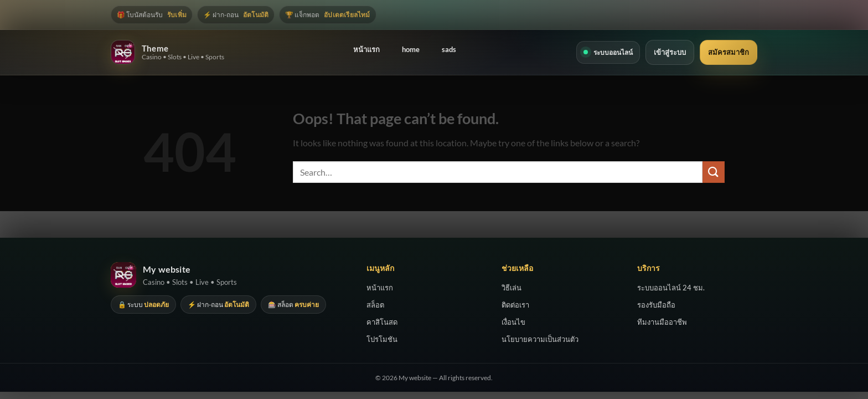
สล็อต (375, 305)
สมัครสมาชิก (728, 52)
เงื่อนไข (513, 322)
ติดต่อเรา (515, 305)
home (411, 49)
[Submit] (714, 172)
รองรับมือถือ (656, 305)
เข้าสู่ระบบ (670, 52)
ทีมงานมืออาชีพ (662, 322)
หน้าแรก (366, 49)
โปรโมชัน (382, 339)
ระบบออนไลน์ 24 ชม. (671, 288)
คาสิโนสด (382, 322)
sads (449, 49)
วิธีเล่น (512, 288)
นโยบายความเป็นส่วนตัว (540, 339)
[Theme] (123, 52)
